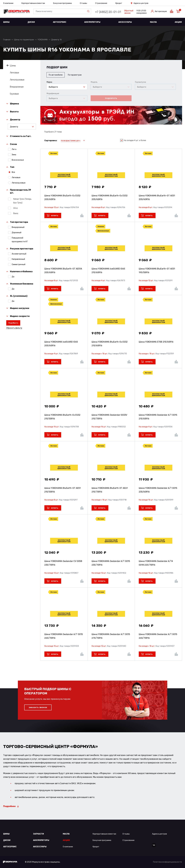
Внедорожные (17, 87)
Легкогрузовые (17, 80)
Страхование (101, 3)
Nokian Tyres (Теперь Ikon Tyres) (22, 201)
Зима (14, 155)
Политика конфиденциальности (167, 862)
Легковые (14, 73)
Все (13, 172)
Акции (178, 22)
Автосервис (60, 22)
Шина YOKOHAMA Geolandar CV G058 (63, 563)
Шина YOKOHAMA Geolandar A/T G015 (158, 417)
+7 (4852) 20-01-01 (108, 12)
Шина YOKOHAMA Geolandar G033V (109, 417)
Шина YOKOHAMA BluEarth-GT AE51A (63, 271)
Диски (31, 22)
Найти (89, 11)
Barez (15, 213)
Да (13, 277)
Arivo (15, 208)
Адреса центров (141, 3)
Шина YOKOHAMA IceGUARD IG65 (108, 271)
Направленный (18, 259)
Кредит (119, 3)
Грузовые (14, 94)
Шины (6, 22)
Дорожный (17, 232)
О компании (8, 3)
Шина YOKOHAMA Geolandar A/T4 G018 (156, 563)
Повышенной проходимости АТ (20, 240)
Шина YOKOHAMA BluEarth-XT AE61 (110, 490)
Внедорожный (18, 227)
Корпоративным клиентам (33, 3)
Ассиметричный (19, 254)
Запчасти (38, 834)
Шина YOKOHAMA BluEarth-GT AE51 (157, 197)
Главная (7, 40)
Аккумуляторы (92, 22)
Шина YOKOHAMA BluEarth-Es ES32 (62, 197)
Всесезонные (18, 160)
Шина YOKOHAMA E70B (156, 342)
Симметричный (19, 264)
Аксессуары (125, 22)
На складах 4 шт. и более (133, 141)
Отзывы (83, 3)
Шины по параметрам (24, 40)
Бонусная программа (62, 3)
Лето (14, 149)
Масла (153, 22)
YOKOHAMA (43, 40)
